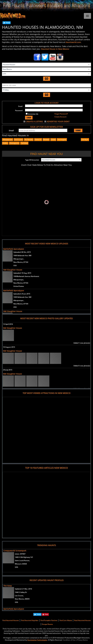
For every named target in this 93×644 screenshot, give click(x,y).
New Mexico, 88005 (22, 599)
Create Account (60, 117)
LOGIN (29, 118)
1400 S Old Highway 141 (24, 557)
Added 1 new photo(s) (82, 343)
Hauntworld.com (73, 42)
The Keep (8, 586)
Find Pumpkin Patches (49, 620)
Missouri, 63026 (21, 564)
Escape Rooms (47, 624)
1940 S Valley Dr (21, 592)
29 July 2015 (8, 370)
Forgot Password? (61, 114)
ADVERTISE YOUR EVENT (58, 121)
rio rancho (29, 140)
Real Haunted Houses (82, 620)
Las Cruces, (19, 596)
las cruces (19, 140)
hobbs (5, 143)
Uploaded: (22, 252)
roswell (46, 140)
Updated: (23, 589)
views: (20, 554)
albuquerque (8, 140)
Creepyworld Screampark (15, 551)
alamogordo (14, 143)
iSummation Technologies (37, 640)
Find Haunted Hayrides (30, 620)
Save (47, 614)
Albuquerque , (19, 259)
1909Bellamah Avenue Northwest (26, 276)
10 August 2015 (9, 347)
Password (19, 111)
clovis (53, 140)
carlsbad (24, 143)
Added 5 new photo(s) (82, 366)
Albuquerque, (19, 280)
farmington (62, 140)
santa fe (38, 140)
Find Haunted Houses (11, 620)
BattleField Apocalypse (14, 249)
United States (19, 286)
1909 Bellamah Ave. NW (22, 256)
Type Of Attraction (32, 160)
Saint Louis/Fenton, (22, 561)
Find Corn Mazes (66, 620)
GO (47, 79)
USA (15, 265)
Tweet (8, 23)
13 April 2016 (8, 324)
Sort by (85, 140)
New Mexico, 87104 (21, 262)
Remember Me (32, 114)
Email (20, 106)
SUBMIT (78, 130)
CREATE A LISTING (34, 121)
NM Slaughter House (13, 270)
